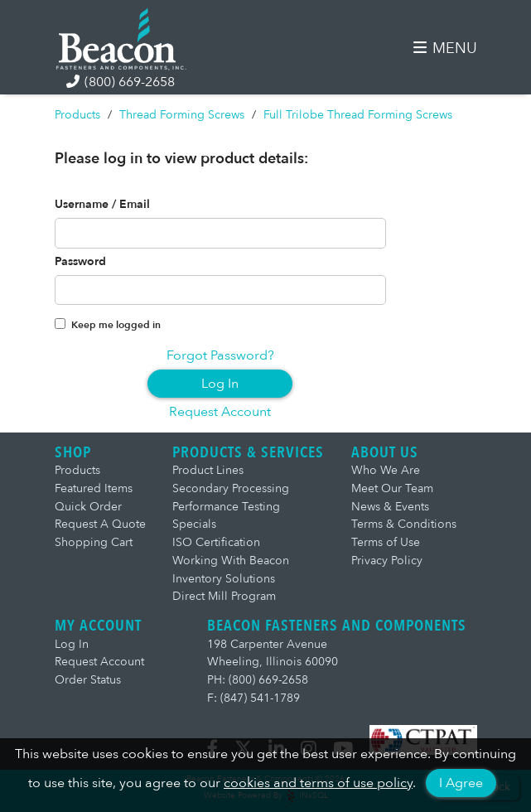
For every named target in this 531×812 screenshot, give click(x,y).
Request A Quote (100, 524)
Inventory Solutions (224, 579)
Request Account (220, 412)
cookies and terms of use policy (318, 783)
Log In (220, 384)
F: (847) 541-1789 (253, 698)
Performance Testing (226, 507)
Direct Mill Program (224, 596)
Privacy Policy (387, 561)
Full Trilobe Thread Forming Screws (358, 115)
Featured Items (94, 488)
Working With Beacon (231, 561)
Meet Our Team (392, 488)
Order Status (88, 680)
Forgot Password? (220, 355)
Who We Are (386, 470)
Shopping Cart (94, 542)
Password (80, 262)
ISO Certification (216, 542)
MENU (445, 48)
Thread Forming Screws (182, 115)
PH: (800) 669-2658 (258, 680)
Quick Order (88, 507)
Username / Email (102, 205)
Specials (194, 524)
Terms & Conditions (404, 524)
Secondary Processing (231, 488)
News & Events (390, 507)
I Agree (461, 783)
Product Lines (208, 470)
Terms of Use (386, 542)
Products (77, 115)
